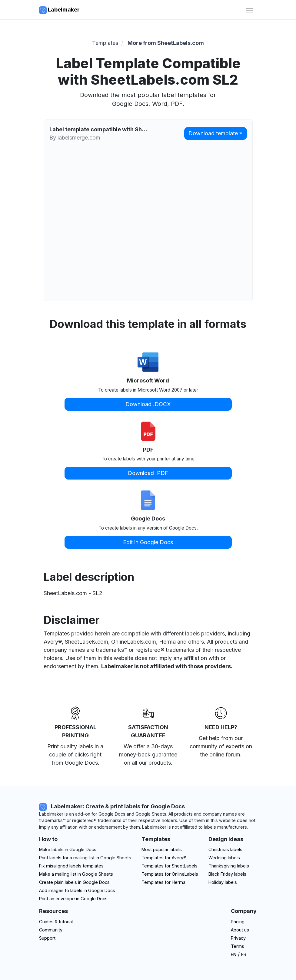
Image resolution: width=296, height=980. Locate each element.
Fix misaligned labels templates (71, 866)
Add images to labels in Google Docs (77, 890)
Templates (105, 43)
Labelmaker (59, 10)
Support (47, 938)
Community (51, 930)
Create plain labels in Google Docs (74, 882)
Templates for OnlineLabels (170, 874)
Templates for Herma (163, 882)
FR (244, 954)
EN (234, 954)
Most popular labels (162, 849)
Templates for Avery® (164, 858)
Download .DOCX (148, 404)
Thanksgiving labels (229, 866)
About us (240, 930)
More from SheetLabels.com (166, 43)
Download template (213, 133)
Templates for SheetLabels (170, 866)
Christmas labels (225, 849)
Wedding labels (224, 858)
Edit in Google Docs (148, 542)
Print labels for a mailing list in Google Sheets (85, 858)
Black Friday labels (227, 874)
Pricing (238, 922)
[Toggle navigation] (250, 10)
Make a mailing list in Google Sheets (76, 874)
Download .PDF (148, 473)
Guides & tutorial (56, 922)
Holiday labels (223, 882)
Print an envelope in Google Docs (73, 899)
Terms (238, 946)
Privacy (238, 938)
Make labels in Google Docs (68, 849)
